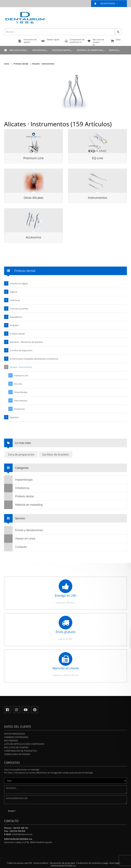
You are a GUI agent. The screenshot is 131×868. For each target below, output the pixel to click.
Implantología (19, 51)
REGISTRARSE (108, 3)
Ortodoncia (40, 51)
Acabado (14, 325)
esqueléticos (16, 317)
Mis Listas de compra (16, 747)
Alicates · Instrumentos (43, 64)
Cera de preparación (21, 454)
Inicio (7, 64)
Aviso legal (115, 863)
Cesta (118, 41)
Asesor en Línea (20, 539)
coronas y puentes (19, 309)
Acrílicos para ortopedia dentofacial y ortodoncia (34, 359)
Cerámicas (15, 300)
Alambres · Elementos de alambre (26, 342)
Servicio (115, 51)
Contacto (15, 547)
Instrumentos (97, 198)
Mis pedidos (11, 741)
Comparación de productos (20, 751)
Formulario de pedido (17, 754)
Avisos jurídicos (41, 863)
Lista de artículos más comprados (24, 744)
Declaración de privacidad (62, 863)
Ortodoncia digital (19, 283)
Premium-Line (34, 158)
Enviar (12, 811)
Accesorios (34, 237)
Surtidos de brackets (56, 454)
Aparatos (14, 417)
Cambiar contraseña (16, 737)
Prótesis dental (62, 51)
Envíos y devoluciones (24, 530)
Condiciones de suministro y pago (92, 863)
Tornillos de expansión (21, 350)
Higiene (13, 292)
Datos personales (15, 734)
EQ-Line (97, 158)
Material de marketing (91, 51)
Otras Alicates (34, 198)
